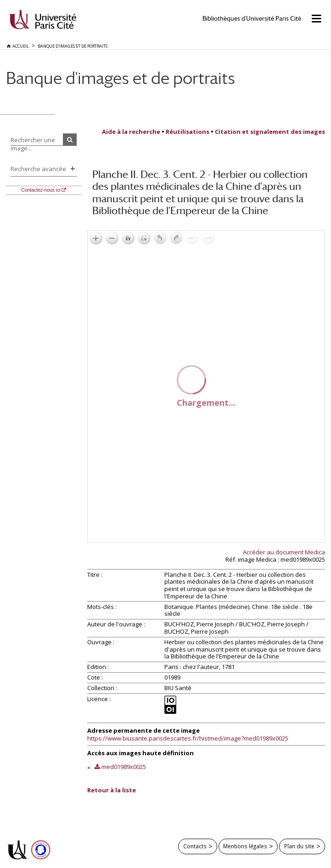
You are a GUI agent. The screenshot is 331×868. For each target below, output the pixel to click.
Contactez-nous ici (41, 190)
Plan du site (299, 846)
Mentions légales (245, 846)
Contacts (195, 846)
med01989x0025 (124, 767)
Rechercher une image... (33, 144)
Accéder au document (284, 552)
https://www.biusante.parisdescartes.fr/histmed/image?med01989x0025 (188, 738)
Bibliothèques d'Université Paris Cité (252, 19)
